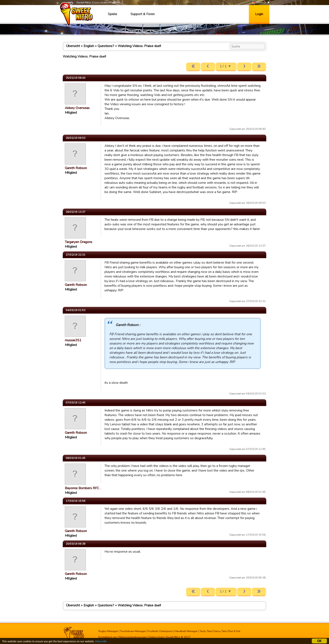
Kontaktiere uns (108, 637)
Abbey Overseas (77, 108)
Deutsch (259, 3)
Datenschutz (156, 637)
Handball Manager (186, 631)
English (89, 46)
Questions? (106, 46)
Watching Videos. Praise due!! (139, 46)
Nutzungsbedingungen (133, 637)
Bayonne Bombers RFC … (84, 488)
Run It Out (234, 631)
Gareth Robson (76, 168)
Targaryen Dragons (79, 242)
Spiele (112, 14)
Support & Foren (143, 14)
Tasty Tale (206, 631)
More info (101, 642)
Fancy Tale (220, 631)
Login (259, 14)
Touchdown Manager (133, 631)
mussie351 (73, 340)
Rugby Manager (108, 631)
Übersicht (73, 46)
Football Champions (160, 631)
